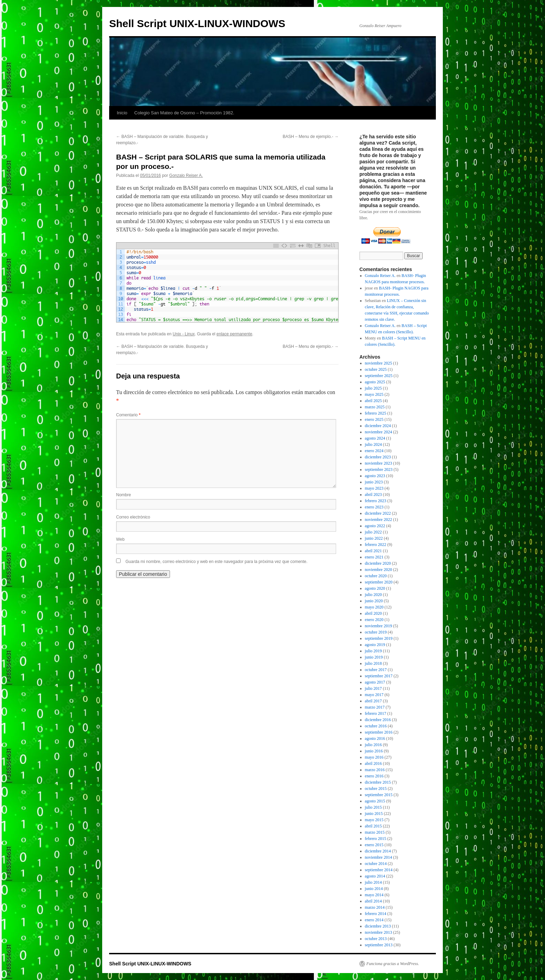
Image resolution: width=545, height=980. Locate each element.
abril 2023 (373, 495)
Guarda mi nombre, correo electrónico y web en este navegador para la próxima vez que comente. (217, 562)
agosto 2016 (375, 738)
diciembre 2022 (378, 513)
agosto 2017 (375, 682)
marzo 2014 (375, 907)
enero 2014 (374, 920)
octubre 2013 (376, 939)
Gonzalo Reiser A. (186, 175)
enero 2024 (374, 451)
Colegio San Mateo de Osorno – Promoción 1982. (184, 113)
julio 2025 (373, 388)
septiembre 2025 (379, 376)
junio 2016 (374, 751)
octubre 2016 (376, 726)
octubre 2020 (376, 576)
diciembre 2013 (378, 926)
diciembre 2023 (378, 457)
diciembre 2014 (378, 851)
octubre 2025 (376, 369)
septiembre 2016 (379, 732)
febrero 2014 (376, 914)
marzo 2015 (375, 832)
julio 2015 (373, 807)
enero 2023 (374, 507)
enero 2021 (374, 557)
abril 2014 (373, 901)
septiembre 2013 (379, 945)
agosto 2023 (375, 476)
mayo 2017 (374, 695)
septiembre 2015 (379, 795)
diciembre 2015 (378, 782)
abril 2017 (373, 701)
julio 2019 (373, 651)
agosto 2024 (375, 438)
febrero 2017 (376, 713)
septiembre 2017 (379, 676)
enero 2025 (374, 419)
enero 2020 (374, 620)
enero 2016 (374, 776)
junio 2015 (374, 814)
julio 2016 (373, 745)
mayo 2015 (374, 820)
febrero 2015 (376, 839)
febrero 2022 (376, 545)
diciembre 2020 (378, 563)
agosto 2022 (375, 526)
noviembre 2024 (379, 432)
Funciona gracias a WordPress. (393, 964)
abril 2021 (373, 551)
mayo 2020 (374, 607)
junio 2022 (374, 538)
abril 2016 (373, 763)
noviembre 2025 (379, 363)
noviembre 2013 (379, 932)
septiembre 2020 (379, 582)
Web (120, 539)
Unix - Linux (184, 334)
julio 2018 (373, 663)
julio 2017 (373, 688)
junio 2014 (374, 889)
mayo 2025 (374, 394)
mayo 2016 (374, 757)
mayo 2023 (374, 488)
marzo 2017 (375, 707)
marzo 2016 (375, 770)
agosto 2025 (375, 382)
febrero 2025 (376, 413)
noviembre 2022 (379, 520)
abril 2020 (373, 613)
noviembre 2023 (379, 463)
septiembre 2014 (379, 870)
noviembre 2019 (379, 626)
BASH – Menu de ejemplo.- (311, 137)
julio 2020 (373, 595)
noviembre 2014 (379, 857)
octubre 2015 (376, 789)
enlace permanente (234, 334)
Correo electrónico (133, 517)
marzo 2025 (375, 407)
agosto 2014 (375, 876)
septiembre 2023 (379, 469)
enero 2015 (374, 845)
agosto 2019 (375, 645)
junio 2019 (374, 657)
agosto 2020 (375, 588)
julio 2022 (373, 532)
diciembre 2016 (378, 720)
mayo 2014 (374, 895)
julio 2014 (373, 882)
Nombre (124, 495)
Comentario (128, 415)
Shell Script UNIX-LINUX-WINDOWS (197, 23)
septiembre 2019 (379, 638)
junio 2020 (374, 601)
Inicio (122, 113)
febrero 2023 (376, 501)
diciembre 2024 (378, 426)
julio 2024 (373, 444)
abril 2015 (373, 826)
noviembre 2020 (379, 570)
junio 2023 (374, 482)
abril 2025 (373, 401)
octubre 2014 (376, 864)
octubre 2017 (376, 670)
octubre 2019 (376, 632)
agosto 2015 (375, 801)
